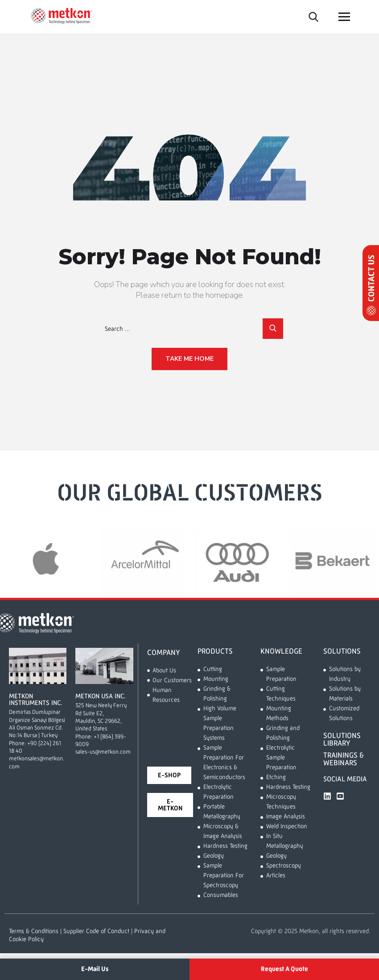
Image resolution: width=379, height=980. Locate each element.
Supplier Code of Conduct (96, 931)
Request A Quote (284, 969)
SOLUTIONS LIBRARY (342, 740)
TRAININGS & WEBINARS (344, 759)
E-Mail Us (95, 969)
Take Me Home (189, 359)
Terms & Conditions (34, 931)
